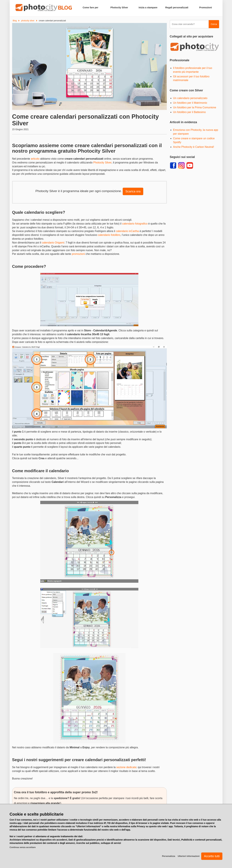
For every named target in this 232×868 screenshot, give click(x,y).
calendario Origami (53, 243)
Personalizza (169, 856)
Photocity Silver (102, 163)
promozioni (78, 254)
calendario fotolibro (109, 235)
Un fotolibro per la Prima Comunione (195, 107)
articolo (35, 159)
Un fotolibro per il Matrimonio (190, 103)
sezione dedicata (126, 767)
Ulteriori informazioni (189, 856)
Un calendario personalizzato (190, 98)
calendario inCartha (127, 231)
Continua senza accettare (23, 847)
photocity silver (28, 21)
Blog (15, 21)
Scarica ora (133, 191)
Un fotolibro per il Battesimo (190, 112)
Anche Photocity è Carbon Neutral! (194, 147)
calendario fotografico (135, 224)
